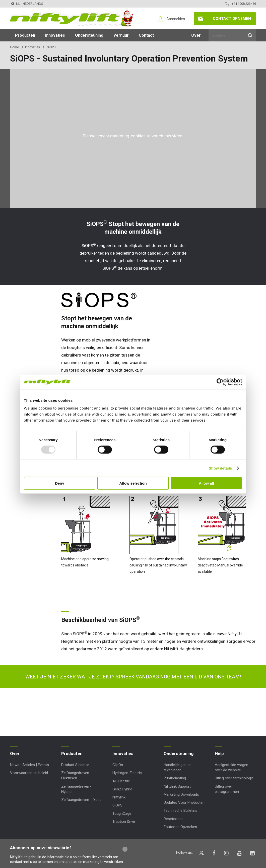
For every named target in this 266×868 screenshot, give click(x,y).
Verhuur (121, 35)
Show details (220, 468)
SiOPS (117, 805)
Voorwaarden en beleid (29, 773)
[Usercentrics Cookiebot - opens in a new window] (220, 382)
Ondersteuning (89, 35)
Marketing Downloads (181, 794)
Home (14, 47)
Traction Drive (124, 822)
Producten (25, 35)
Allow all (206, 483)
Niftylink (119, 797)
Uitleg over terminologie (234, 778)
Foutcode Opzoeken (180, 827)
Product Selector (75, 765)
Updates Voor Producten (184, 802)
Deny (60, 483)
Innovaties (55, 35)
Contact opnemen (232, 19)
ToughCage (122, 814)
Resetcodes (174, 819)
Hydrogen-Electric (127, 773)
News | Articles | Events (29, 765)
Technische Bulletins (180, 811)
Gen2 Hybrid (122, 789)
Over (196, 35)
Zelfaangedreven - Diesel (82, 800)
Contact (146, 35)
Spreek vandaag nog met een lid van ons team (178, 677)
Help (219, 754)
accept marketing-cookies (121, 136)
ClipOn (118, 765)
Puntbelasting (175, 778)
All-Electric (121, 781)
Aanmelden (176, 19)
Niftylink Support (177, 786)
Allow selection (133, 483)
